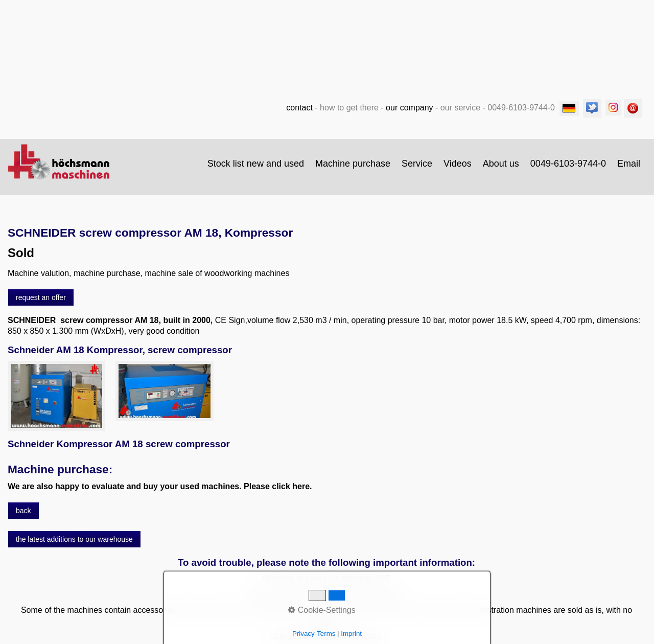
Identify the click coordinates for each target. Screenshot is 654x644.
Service (417, 164)
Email (629, 164)
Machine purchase (353, 164)
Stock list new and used (256, 164)
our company (410, 108)
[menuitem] (256, 164)
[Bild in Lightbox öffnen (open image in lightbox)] (56, 396)
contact (299, 108)
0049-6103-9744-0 (568, 164)
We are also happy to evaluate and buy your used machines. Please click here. (160, 486)
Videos (458, 164)
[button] (41, 297)
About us (501, 164)
